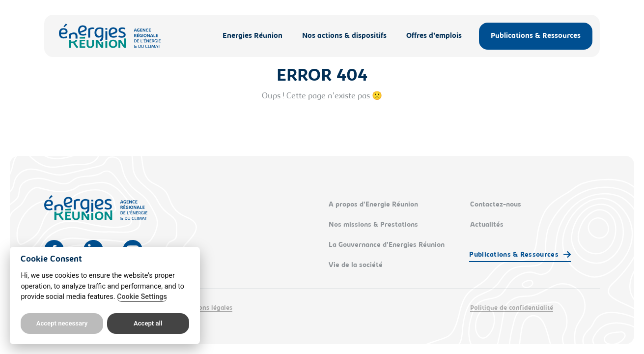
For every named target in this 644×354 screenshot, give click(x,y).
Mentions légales (207, 308)
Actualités (487, 225)
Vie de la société (356, 265)
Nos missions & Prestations (373, 225)
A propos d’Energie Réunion (373, 205)
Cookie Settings (142, 297)
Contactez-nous (496, 205)
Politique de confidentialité (512, 308)
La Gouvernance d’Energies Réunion (387, 245)
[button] (520, 256)
